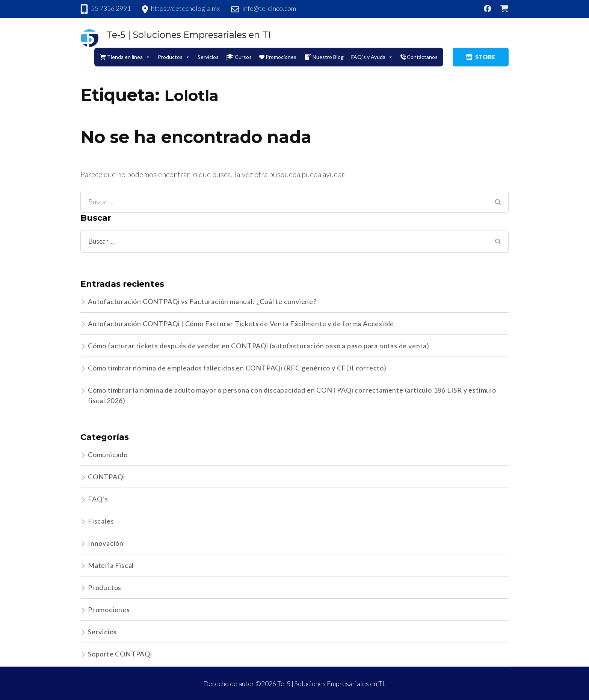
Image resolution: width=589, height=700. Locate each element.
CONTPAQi (106, 477)
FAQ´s (98, 499)
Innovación (106, 543)
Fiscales (101, 521)
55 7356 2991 (111, 8)
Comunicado (108, 455)
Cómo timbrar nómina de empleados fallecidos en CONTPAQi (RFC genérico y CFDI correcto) (237, 368)
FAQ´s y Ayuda (372, 57)
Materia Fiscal (111, 565)
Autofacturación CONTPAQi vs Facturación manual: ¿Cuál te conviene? (202, 301)
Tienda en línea (125, 57)
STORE (481, 57)
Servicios (208, 57)
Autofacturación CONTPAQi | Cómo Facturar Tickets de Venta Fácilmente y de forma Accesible (241, 324)
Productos (174, 57)
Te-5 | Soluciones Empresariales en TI (189, 35)
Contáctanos (419, 57)
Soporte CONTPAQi (120, 654)
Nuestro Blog (324, 57)
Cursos (239, 57)
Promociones (278, 57)
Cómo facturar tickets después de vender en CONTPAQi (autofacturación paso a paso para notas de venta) (259, 346)
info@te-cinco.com (269, 8)
